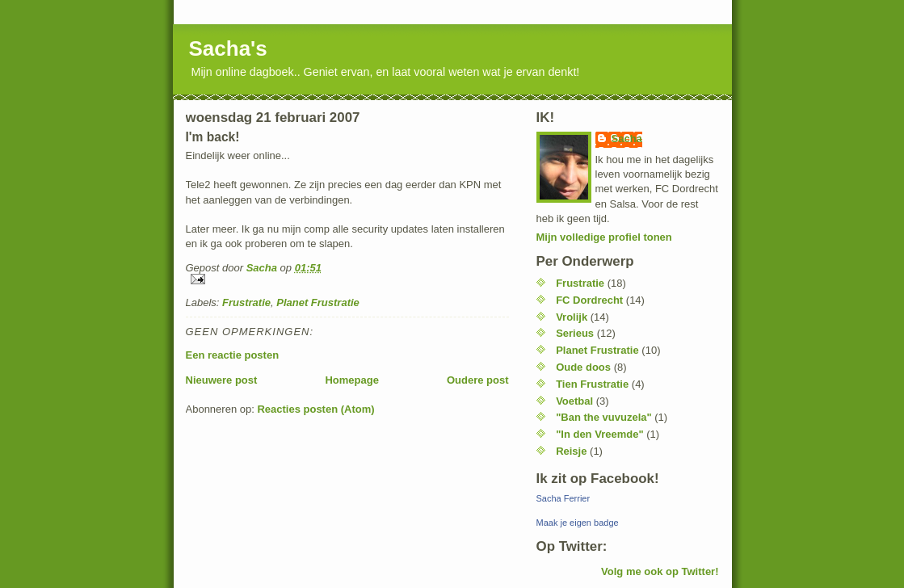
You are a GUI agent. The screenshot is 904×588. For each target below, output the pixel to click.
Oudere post (478, 380)
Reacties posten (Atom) (315, 409)
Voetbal (574, 401)
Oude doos (583, 367)
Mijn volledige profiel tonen (604, 237)
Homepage (351, 380)
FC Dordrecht (589, 300)
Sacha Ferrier (563, 498)
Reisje (571, 451)
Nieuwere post (222, 380)
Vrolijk (572, 317)
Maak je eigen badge (578, 523)
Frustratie (246, 302)
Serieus (575, 333)
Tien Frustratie (592, 384)
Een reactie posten (233, 355)
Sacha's (228, 48)
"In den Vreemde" (599, 434)
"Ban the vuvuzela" (604, 417)
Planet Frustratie (318, 302)
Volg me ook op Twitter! (660, 571)
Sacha (627, 139)
